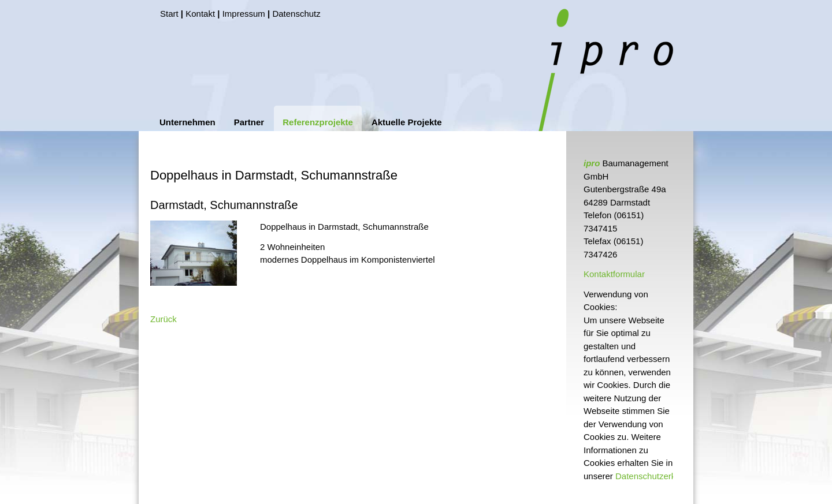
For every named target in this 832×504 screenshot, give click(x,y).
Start (169, 14)
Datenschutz (296, 14)
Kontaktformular (614, 274)
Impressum (244, 14)
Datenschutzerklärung (658, 476)
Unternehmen (187, 122)
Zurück (164, 319)
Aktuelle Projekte (407, 122)
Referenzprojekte (318, 122)
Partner (249, 122)
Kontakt (200, 14)
